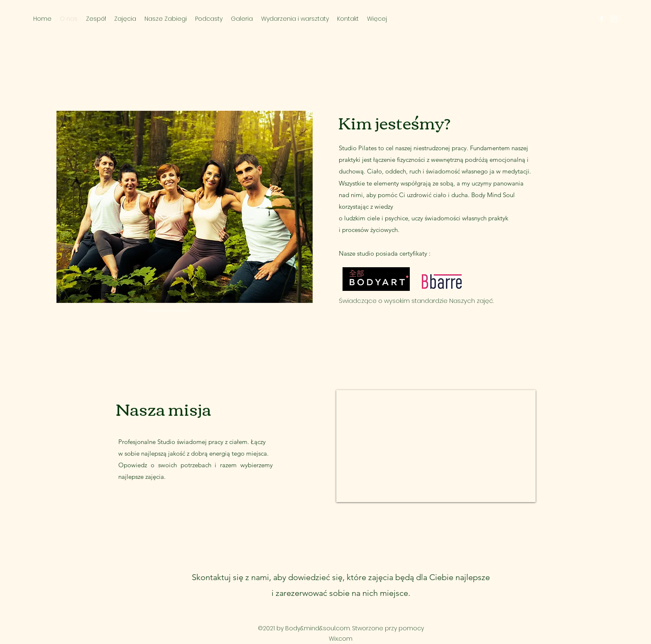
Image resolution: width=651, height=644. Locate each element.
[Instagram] (614, 19)
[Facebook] (602, 19)
